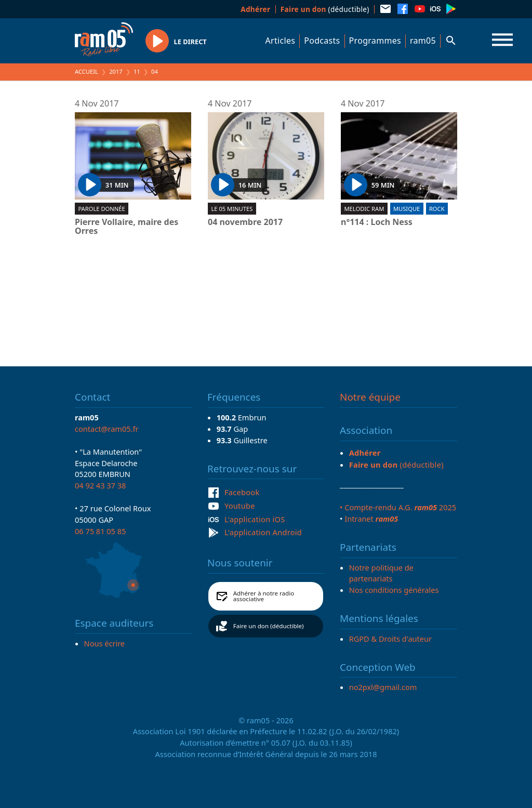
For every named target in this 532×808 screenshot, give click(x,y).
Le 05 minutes (232, 209)
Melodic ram (364, 209)
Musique (407, 209)
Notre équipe (370, 397)
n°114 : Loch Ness (377, 222)
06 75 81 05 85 (100, 531)
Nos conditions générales (394, 590)
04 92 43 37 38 (100, 485)
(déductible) (325, 9)
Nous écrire (104, 643)
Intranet (371, 519)
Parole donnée (101, 209)
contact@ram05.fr (107, 429)
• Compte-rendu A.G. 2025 (398, 507)
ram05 (423, 41)
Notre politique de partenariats (381, 573)
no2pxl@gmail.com (383, 687)
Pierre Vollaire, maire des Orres (127, 227)
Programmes (375, 41)
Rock (437, 209)
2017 (116, 71)
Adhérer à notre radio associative (264, 596)
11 (137, 71)
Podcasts (322, 41)
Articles (281, 41)
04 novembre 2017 (245, 222)
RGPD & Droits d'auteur (390, 639)
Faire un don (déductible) (269, 626)
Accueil (87, 71)
